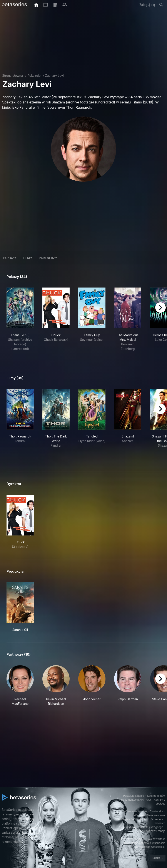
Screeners (157, 819)
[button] (20, 686)
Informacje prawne (135, 811)
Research (160, 823)
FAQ (148, 800)
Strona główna (13, 76)
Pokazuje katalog (134, 796)
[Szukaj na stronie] (161, 5)
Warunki (139, 815)
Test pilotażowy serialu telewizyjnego (140, 827)
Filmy (28, 258)
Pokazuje (34, 76)
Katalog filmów (156, 796)
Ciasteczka (156, 811)
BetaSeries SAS (126, 819)
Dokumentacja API (132, 800)
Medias (143, 819)
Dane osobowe (156, 815)
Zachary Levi (54, 76)
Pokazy (10, 258)
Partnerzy (48, 258)
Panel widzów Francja (152, 831)
